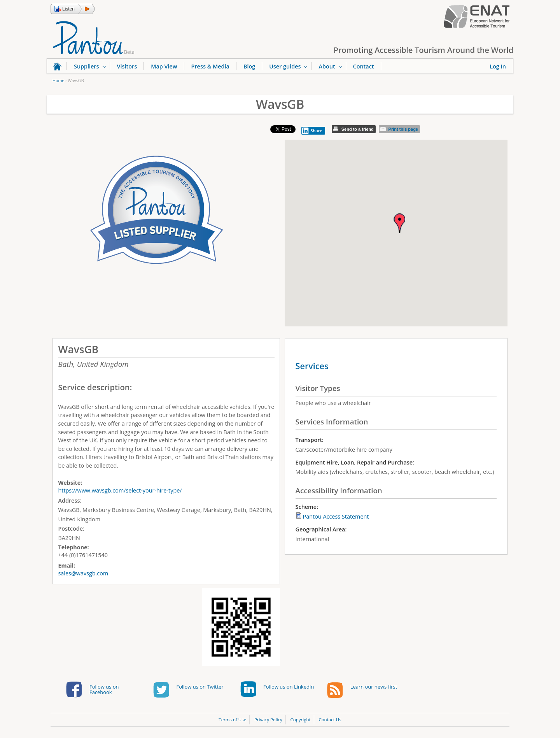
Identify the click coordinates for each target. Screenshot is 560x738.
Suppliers (87, 66)
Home (58, 80)
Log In (498, 66)
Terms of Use (232, 720)
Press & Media (210, 66)
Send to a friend (358, 129)
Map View (164, 66)
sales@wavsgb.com (83, 573)
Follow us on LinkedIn (289, 687)
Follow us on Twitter (200, 687)
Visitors (127, 66)
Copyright (301, 720)
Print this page (403, 129)
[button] (73, 9)
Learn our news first (374, 687)
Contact (364, 66)
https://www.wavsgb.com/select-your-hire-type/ (120, 490)
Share (312, 131)
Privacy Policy (268, 720)
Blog (249, 66)
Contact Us (330, 720)
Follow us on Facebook (104, 689)
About (327, 66)
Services (312, 366)
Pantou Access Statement (336, 516)
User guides (285, 66)
